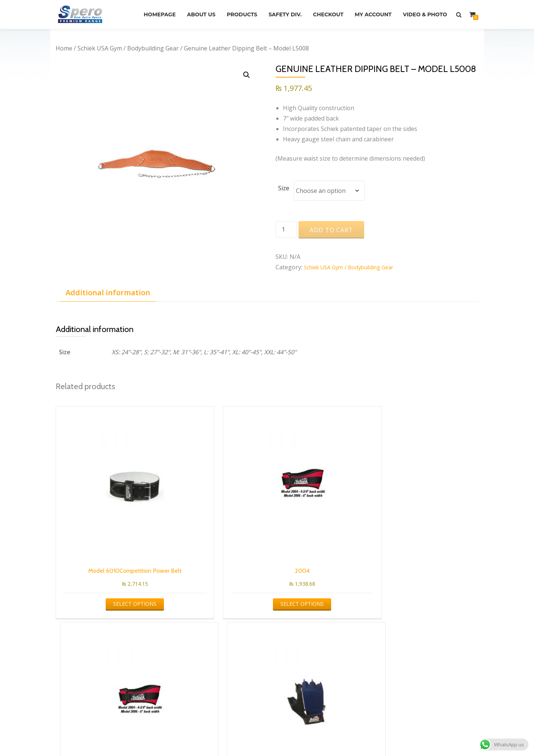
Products (286, 11)
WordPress (295, 736)
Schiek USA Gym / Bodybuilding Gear (128, 48)
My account (427, 11)
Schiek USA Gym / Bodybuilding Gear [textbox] (111, 639)
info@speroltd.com (305, 665)
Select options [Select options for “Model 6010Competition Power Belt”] (104, 552)
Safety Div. (332, 11)
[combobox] (109, 636)
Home (64, 48)
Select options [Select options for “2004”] (212, 543)
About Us (241, 11)
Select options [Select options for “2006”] (320, 543)
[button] (246, 76)
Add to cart (331, 230)
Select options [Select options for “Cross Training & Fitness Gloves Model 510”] (428, 552)
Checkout (379, 11)
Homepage (196, 11)
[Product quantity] (286, 230)
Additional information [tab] (108, 293)
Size (284, 188)
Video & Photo (423, 21)
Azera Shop (240, 736)
